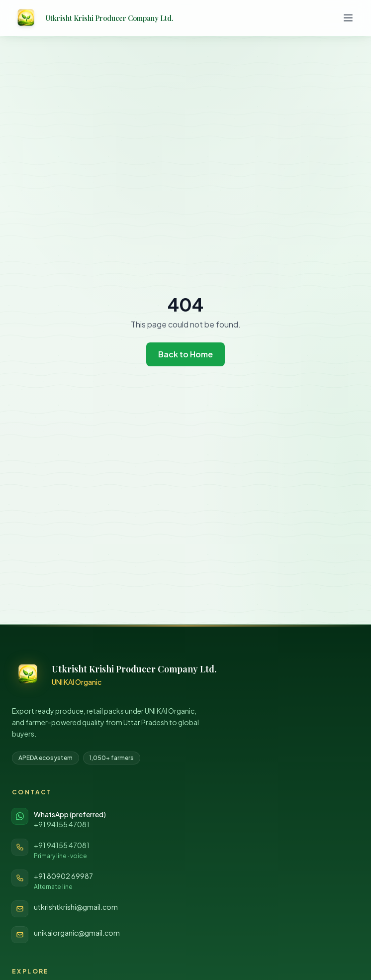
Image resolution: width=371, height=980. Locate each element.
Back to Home (185, 354)
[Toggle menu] (348, 18)
